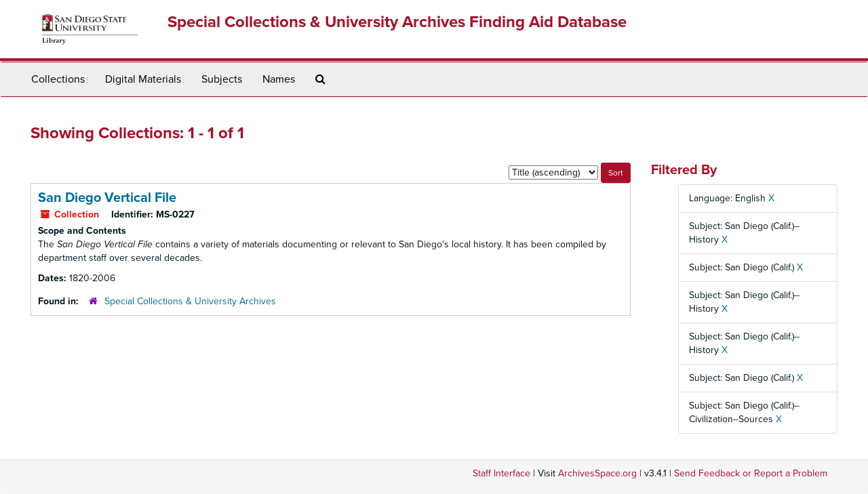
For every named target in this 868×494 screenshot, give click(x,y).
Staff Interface (501, 473)
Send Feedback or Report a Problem (751, 473)
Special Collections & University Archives (190, 301)
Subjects (222, 79)
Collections (58, 79)
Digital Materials (143, 79)
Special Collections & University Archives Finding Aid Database (397, 22)
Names (279, 79)
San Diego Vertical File (107, 198)
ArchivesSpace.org (597, 473)
